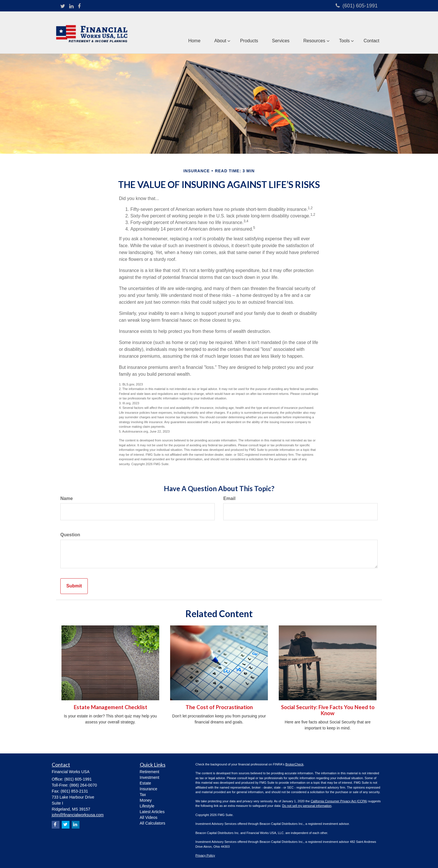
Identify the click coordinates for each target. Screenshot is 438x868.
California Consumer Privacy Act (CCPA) (339, 801)
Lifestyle (147, 806)
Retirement (150, 772)
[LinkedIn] (71, 7)
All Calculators (153, 823)
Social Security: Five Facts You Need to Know (328, 710)
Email (229, 498)
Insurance (149, 789)
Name (67, 498)
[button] (218, 33)
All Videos (149, 817)
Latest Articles (152, 812)
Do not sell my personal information (307, 806)
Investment (150, 777)
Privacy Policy (205, 855)
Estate (146, 783)
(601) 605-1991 (357, 6)
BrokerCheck (294, 764)
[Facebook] (79, 7)
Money (146, 800)
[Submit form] (74, 586)
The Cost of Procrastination (219, 707)
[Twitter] (63, 7)
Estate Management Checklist (111, 707)
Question (70, 535)
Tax (143, 795)
